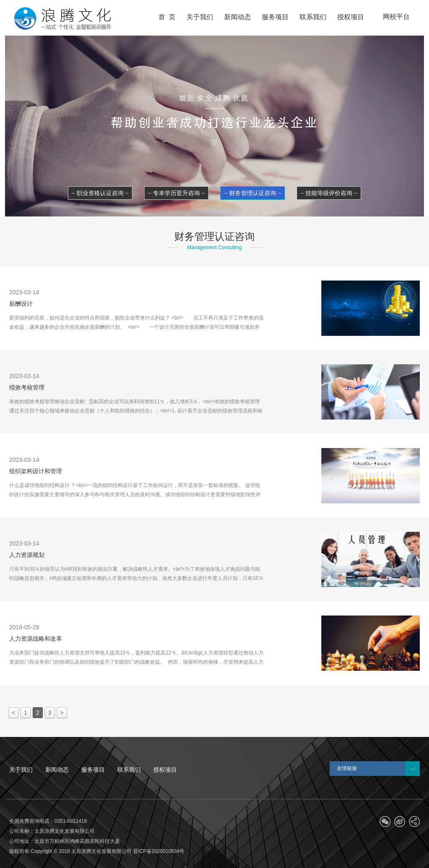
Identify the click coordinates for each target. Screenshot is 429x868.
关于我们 (21, 770)
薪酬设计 (21, 304)
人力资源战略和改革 (36, 639)
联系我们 (129, 770)
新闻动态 (57, 770)
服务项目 (93, 770)
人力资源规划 (27, 555)
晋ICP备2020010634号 (159, 851)
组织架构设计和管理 (36, 471)
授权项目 (165, 770)
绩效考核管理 (27, 387)
